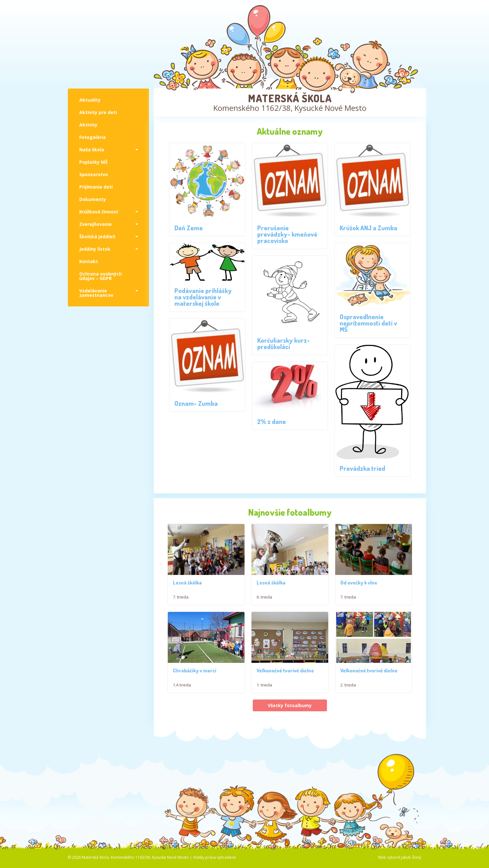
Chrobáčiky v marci (195, 678)
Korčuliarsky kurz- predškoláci (283, 343)
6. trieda (264, 599)
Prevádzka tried (362, 468)
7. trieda (181, 599)
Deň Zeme (189, 228)
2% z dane (272, 421)
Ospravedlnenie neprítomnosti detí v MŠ (368, 323)
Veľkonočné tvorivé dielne (285, 678)
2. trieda (348, 692)
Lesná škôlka (187, 584)
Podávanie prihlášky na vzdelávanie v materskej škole (203, 297)
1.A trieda (182, 692)
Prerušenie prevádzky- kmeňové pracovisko (287, 234)
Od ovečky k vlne (359, 586)
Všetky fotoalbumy (290, 713)
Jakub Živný (411, 865)
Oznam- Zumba (196, 403)
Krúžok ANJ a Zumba (369, 228)
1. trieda (264, 692)
